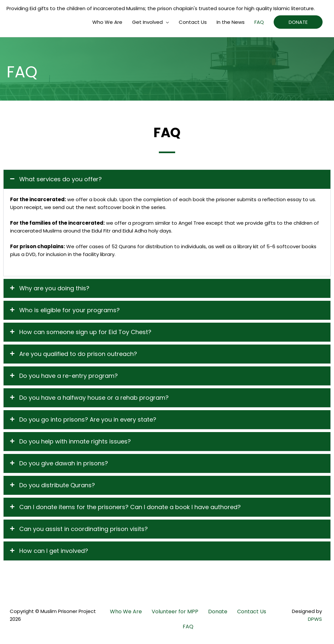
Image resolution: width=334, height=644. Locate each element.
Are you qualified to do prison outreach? (78, 354)
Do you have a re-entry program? (68, 376)
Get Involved (147, 22)
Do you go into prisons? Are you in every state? (88, 419)
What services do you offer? (61, 179)
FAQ (259, 22)
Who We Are (107, 22)
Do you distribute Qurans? (57, 485)
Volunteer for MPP (175, 612)
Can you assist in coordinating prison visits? (83, 529)
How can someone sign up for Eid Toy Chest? (85, 332)
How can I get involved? (54, 551)
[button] (167, 179)
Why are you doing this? (54, 288)
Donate (218, 612)
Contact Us (193, 22)
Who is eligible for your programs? (69, 310)
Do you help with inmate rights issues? (75, 441)
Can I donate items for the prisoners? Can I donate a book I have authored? (130, 507)
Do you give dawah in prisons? (64, 463)
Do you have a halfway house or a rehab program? (94, 398)
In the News (231, 22)
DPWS (315, 619)
